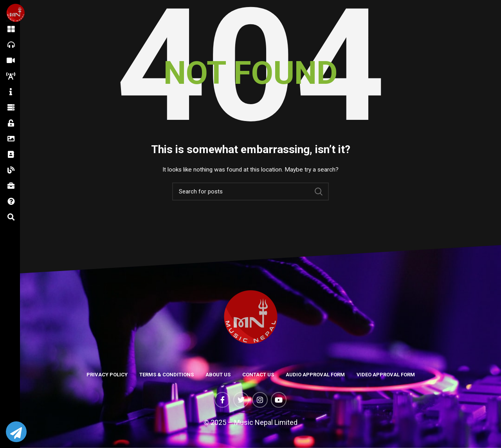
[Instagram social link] (260, 400)
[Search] (250, 191)
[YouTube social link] (279, 400)
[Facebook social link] (222, 400)
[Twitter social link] (241, 400)
